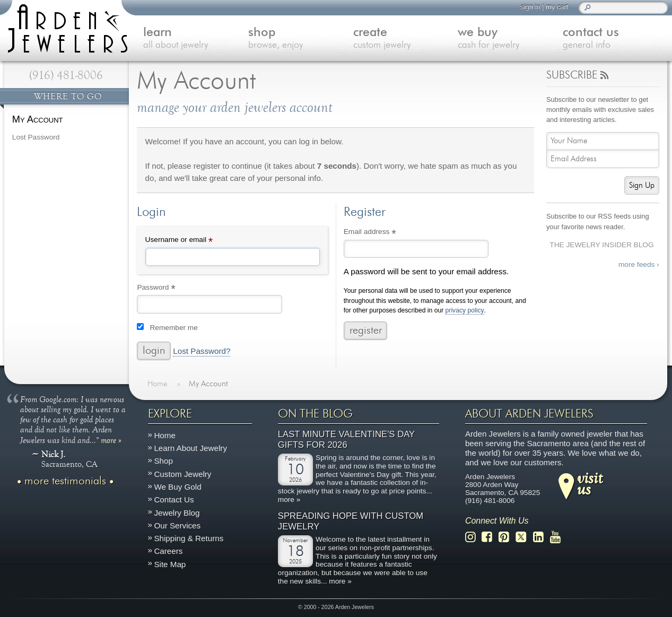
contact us (615, 39)
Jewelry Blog (177, 513)
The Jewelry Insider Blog (601, 245)
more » (111, 440)
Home (165, 435)
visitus (590, 483)
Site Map (170, 564)
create (406, 39)
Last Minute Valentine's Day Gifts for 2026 (346, 440)
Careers (168, 551)
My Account (38, 119)
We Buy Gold (177, 487)
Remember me (173, 328)
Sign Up (642, 185)
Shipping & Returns (189, 538)
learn (196, 39)
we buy (510, 39)
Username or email (194, 241)
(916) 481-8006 (66, 75)
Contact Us (174, 499)
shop (301, 39)
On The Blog (315, 414)
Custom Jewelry (182, 474)
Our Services (177, 525)
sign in (530, 7)
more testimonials (65, 481)
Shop (163, 461)
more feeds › (639, 264)
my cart (557, 7)
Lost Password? (202, 351)
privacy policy (465, 311)
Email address (384, 233)
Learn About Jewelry (190, 448)
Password (171, 289)
